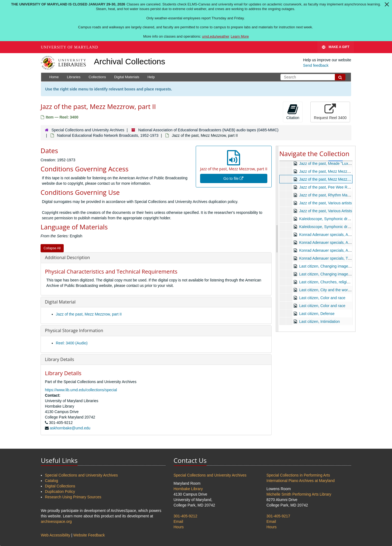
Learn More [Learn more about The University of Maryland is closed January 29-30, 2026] (240, 36)
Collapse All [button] (52, 248)
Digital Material (60, 302)
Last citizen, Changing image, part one (332, 266)
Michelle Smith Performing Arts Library (299, 494)
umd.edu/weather (216, 36)
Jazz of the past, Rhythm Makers (327, 195)
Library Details (59, 359)
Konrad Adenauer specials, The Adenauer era (338, 258)
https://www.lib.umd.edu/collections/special (81, 390)
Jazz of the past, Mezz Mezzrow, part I (332, 171)
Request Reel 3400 (330, 112)
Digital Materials (127, 77)
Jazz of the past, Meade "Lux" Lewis (330, 163)
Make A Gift (336, 47)
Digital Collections (60, 486)
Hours (179, 527)
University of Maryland (70, 47)
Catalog (51, 481)
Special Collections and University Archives (88, 130)
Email (178, 521)
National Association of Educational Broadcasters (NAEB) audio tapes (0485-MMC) (208, 130)
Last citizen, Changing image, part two (331, 274)
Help (151, 77)
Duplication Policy (60, 492)
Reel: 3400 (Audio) (72, 343)
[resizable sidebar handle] (277, 239)
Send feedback (316, 65)
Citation (293, 112)
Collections (97, 77)
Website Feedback (89, 535)
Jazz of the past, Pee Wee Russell (328, 187)
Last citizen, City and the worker (326, 290)
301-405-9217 (278, 516)
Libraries (74, 77)
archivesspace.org (56, 521)
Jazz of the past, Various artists (326, 203)
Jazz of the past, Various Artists (326, 211)
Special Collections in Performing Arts (298, 475)
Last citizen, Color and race (322, 298)
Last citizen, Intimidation (319, 321)
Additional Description (67, 257)
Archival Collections (130, 61)
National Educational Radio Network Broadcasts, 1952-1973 (108, 135)
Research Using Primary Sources (73, 497)
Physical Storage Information (74, 330)
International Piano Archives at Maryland (301, 481)
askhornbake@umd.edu (70, 428)
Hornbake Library (188, 489)
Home (54, 77)
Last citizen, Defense (317, 314)
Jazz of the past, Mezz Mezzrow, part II (89, 314)
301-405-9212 (186, 516)
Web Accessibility (56, 535)
